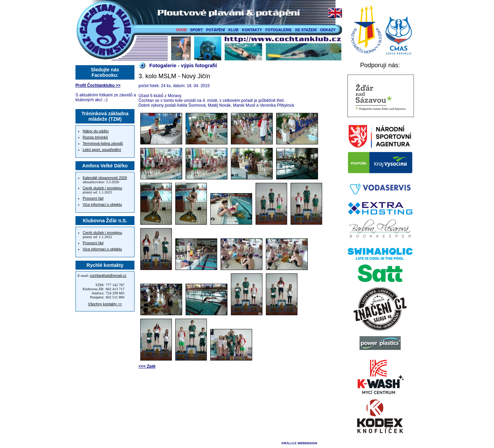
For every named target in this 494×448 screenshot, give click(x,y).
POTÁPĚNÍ (215, 30)
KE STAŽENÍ (306, 30)
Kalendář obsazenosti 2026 (105, 178)
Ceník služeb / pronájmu (102, 188)
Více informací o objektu (102, 204)
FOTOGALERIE (279, 30)
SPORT (196, 30)
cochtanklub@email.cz (108, 275)
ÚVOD (182, 30)
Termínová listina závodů (103, 143)
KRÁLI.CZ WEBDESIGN (299, 443)
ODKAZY (328, 30)
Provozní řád (93, 198)
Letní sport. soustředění (102, 150)
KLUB (234, 30)
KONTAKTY (252, 30)
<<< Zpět (147, 366)
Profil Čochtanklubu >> (98, 85)
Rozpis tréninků (95, 137)
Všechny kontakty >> (105, 304)
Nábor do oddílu (96, 131)
